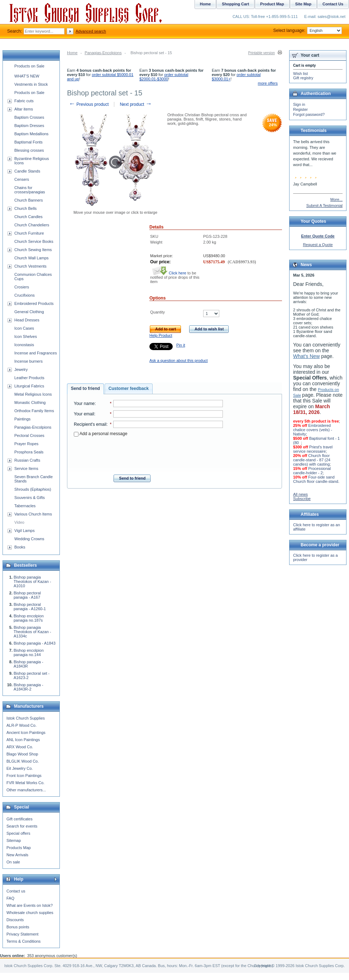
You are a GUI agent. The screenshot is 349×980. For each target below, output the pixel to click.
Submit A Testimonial (324, 206)
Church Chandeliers (32, 225)
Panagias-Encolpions (103, 53)
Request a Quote (318, 245)
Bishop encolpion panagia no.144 (29, 652)
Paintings (22, 419)
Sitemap (14, 840)
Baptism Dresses (29, 126)
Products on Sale (29, 66)
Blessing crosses (29, 150)
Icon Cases (24, 328)
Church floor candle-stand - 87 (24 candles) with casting (312, 460)
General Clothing (29, 312)
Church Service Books (34, 241)
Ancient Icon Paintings (26, 732)
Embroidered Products (34, 303)
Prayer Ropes (26, 444)
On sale (13, 862)
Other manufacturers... (26, 790)
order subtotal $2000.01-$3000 (164, 77)
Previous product (89, 104)
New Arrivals (17, 855)
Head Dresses (27, 320)
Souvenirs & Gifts (30, 498)
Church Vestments (30, 266)
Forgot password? (309, 114)
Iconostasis (24, 345)
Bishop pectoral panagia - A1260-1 (30, 607)
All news (300, 494)
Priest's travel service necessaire (313, 449)
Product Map (272, 4)
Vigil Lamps (25, 531)
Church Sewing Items (33, 250)
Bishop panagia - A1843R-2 (28, 687)
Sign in (299, 104)
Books (20, 547)
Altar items (24, 109)
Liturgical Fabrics (29, 386)
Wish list (300, 74)
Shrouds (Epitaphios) (33, 489)
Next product (136, 104)
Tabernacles (25, 506)
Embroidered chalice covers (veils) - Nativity (313, 430)
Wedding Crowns (29, 539)
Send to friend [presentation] (85, 388)
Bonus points (18, 927)
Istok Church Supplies (26, 718)
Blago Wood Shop (22, 754)
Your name (84, 404)
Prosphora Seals (29, 452)
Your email (84, 414)
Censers (22, 179)
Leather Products (29, 378)
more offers (268, 83)
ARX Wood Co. (20, 747)
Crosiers (22, 287)
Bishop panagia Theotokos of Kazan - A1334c (32, 632)
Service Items (26, 468)
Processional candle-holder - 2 (312, 471)
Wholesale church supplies (30, 913)
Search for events (22, 826)
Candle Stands (27, 171)
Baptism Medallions (31, 134)
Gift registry (303, 78)
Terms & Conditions (23, 941)
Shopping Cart (235, 4)
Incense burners (28, 361)
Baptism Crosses (29, 117)
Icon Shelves (26, 336)
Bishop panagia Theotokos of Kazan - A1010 (32, 581)
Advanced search (91, 31)
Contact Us (333, 4)
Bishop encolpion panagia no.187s (29, 618)
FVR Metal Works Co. (25, 783)
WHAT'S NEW (27, 76)
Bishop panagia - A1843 (35, 643)
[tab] (85, 389)
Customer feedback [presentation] (129, 388)
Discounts (15, 920)
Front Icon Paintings (24, 776)
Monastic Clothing (30, 402)
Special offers (18, 833)
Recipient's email (90, 424)
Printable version (262, 53)
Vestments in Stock (31, 84)
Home (72, 53)
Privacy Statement (22, 934)
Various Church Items (33, 514)
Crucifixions (25, 295)
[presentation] (148, 453)
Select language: (308, 30)
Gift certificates (20, 819)
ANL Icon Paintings (23, 740)
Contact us (16, 891)
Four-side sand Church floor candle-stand (316, 479)
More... (336, 199)
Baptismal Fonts (28, 142)
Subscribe (302, 499)
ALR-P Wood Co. (21, 725)
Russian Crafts (27, 460)
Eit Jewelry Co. (20, 768)
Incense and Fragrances (36, 353)
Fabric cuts (24, 101)
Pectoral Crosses (29, 435)
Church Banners (29, 200)
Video (19, 522)
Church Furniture (29, 233)
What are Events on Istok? (30, 905)
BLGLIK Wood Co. (23, 761)
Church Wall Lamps (32, 258)
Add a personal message (101, 434)
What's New (306, 356)
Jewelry (21, 369)
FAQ (10, 898)
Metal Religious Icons (33, 394)
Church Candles (28, 217)
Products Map (19, 848)
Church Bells (25, 208)
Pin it (181, 345)
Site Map (303, 4)
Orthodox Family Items (34, 411)
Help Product (161, 335)
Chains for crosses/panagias (30, 190)
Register (300, 109)
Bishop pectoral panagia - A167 (27, 595)
